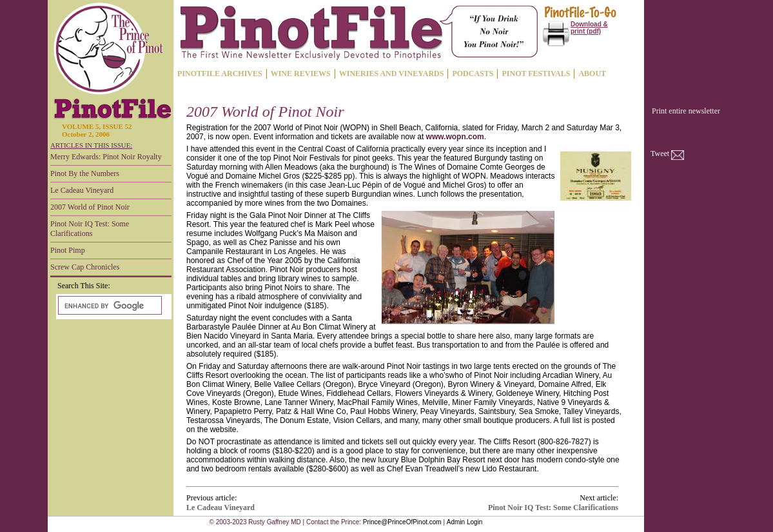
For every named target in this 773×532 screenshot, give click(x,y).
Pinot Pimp (68, 250)
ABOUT (592, 74)
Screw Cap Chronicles (85, 267)
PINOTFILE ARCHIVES (220, 74)
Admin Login (465, 522)
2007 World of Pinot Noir (90, 207)
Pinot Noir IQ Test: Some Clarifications (90, 229)
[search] (109, 306)
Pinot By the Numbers (85, 173)
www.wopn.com (455, 137)
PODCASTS (473, 74)
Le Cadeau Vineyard (82, 190)
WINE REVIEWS (301, 74)
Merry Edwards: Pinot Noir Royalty (106, 157)
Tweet (660, 153)
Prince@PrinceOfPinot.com (402, 522)
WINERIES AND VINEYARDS (392, 74)
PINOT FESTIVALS (536, 74)
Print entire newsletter (686, 111)
